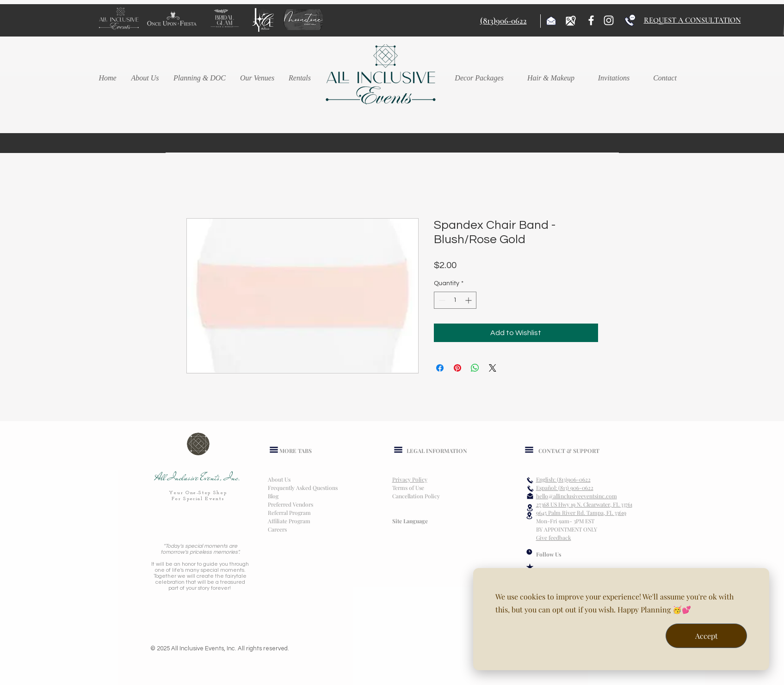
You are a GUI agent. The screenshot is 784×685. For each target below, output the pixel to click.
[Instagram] (609, 20)
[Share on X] (493, 368)
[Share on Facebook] (440, 368)
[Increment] (469, 300)
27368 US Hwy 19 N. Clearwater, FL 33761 (584, 504)
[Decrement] (441, 300)
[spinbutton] (455, 300)
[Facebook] (591, 20)
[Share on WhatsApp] (475, 368)
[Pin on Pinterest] (457, 368)
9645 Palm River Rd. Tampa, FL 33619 (581, 513)
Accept (707, 636)
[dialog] (621, 619)
